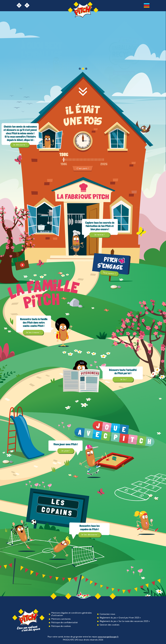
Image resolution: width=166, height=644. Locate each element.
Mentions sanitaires (61, 619)
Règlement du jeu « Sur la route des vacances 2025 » (125, 621)
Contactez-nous (107, 614)
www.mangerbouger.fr (108, 637)
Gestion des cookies (109, 625)
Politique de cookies (61, 626)
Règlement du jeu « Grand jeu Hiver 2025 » (120, 618)
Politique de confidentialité (64, 623)
